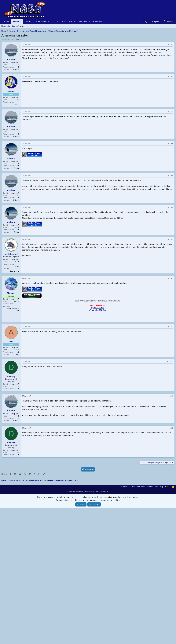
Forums (17, 21)
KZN (18, 452)
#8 (172, 376)
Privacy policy (152, 623)
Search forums (18, 26)
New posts (6, 26)
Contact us (126, 623)
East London (15, 368)
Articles (28, 21)
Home (6, 21)
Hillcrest (16, 108)
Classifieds (67, 21)
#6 (172, 305)
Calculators (98, 21)
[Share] (169, 83)
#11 (172, 494)
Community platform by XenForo (88, 628)
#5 (172, 273)
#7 (172, 337)
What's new (41, 21)
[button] (48, 21)
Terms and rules (138, 623)
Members (83, 21)
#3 (172, 209)
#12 (172, 526)
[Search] (168, 21)
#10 (172, 459)
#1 (172, 83)
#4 (172, 241)
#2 (172, 174)
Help (161, 623)
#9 (172, 424)
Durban (17, 266)
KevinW (7, 39)
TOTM (55, 21)
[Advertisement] (84, 61)
